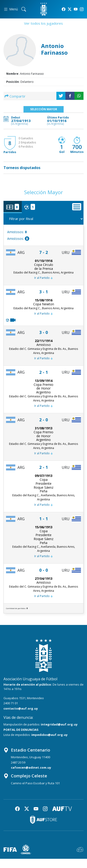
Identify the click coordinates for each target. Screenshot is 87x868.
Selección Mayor (44, 109)
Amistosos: (17, 232)
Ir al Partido (44, 278)
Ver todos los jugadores (43, 23)
